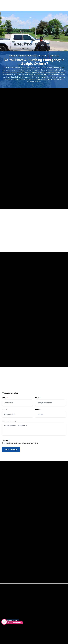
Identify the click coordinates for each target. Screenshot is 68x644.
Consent (6, 440)
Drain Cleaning (7, 638)
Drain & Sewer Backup (9, 616)
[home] (10, 5)
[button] (63, 5)
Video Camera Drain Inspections (8, 625)
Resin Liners (6, 631)
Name (5, 398)
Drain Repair (6, 635)
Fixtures (5, 628)
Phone (5, 409)
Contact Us (53, 5)
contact (25, 243)
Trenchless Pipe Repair (9, 613)
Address (38, 409)
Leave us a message (10, 421)
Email (38, 398)
